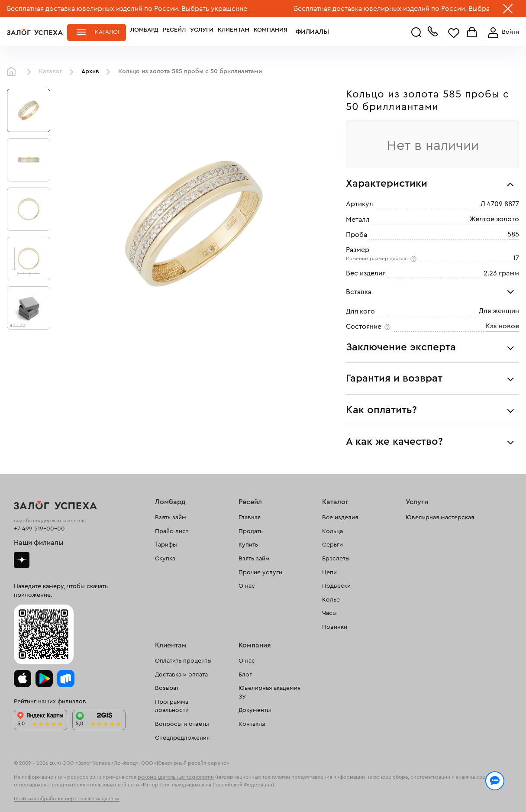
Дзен (22, 560)
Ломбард (144, 32)
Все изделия (340, 518)
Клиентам (234, 32)
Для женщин (499, 311)
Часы (329, 613)
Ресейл (174, 32)
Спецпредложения (182, 738)
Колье (331, 600)
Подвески (336, 586)
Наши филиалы (39, 543)
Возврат (167, 688)
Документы (255, 710)
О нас (247, 586)
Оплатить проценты (183, 661)
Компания (271, 32)
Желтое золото (494, 219)
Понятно (490, 791)
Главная (13, 72)
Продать (251, 531)
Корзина (472, 33)
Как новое (502, 326)
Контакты (252, 724)
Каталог (108, 32)
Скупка (165, 559)
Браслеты (336, 559)
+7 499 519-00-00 (39, 529)
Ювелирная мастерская (440, 518)
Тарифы (166, 545)
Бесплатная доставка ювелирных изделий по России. (93, 9)
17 (516, 258)
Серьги (332, 545)
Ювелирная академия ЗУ (269, 692)
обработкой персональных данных (67, 796)
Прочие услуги (260, 573)
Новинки (335, 627)
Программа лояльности (172, 706)
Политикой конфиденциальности (391, 787)
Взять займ (171, 518)
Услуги (202, 32)
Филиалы (307, 32)
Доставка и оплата (181, 675)
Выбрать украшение (215, 9)
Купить (248, 545)
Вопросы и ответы (182, 724)
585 (513, 234)
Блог (245, 675)
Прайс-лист (172, 531)
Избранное (454, 33)
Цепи (329, 573)
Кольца (332, 531)
